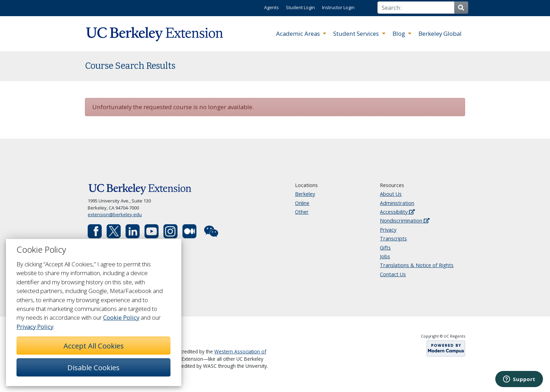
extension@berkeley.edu (115, 214)
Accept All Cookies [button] (94, 346)
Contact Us (393, 274)
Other (302, 212)
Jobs (385, 256)
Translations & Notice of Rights (417, 265)
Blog (400, 34)
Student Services (357, 34)
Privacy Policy (35, 327)
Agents (271, 7)
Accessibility (397, 212)
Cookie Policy (121, 317)
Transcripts (393, 238)
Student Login (300, 7)
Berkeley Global (440, 34)
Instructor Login (338, 7)
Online (302, 203)
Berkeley (305, 194)
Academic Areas (299, 34)
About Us (391, 194)
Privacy (388, 230)
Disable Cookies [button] (93, 367)
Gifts (385, 248)
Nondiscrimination (405, 221)
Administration (397, 203)
